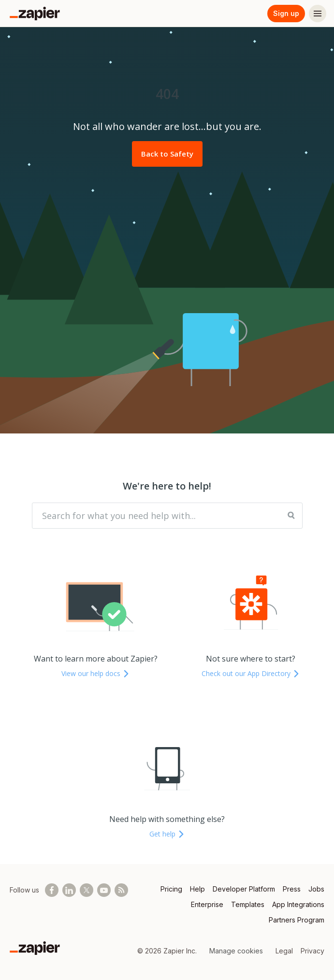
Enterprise (207, 904)
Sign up (286, 13)
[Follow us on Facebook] (52, 890)
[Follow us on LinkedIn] (69, 890)
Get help (167, 834)
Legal (284, 951)
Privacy (312, 951)
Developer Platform (244, 889)
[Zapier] (35, 14)
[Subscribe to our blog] (121, 890)
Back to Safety (167, 154)
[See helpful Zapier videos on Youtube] (104, 890)
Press (292, 889)
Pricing (171, 889)
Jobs (316, 889)
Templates (248, 904)
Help (197, 889)
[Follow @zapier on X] (87, 890)
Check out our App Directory (251, 673)
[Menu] (318, 14)
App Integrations (298, 904)
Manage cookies (236, 951)
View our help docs (96, 673)
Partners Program (297, 920)
